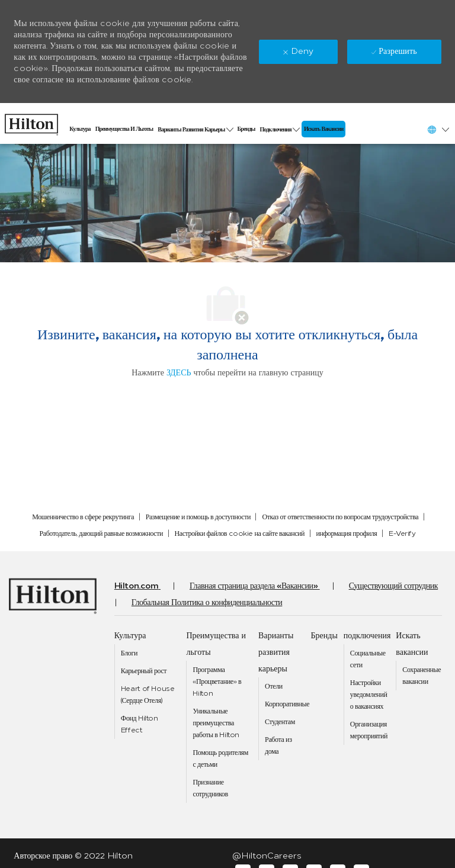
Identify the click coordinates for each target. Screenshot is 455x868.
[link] (31, 122)
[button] (438, 129)
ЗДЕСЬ (179, 373)
